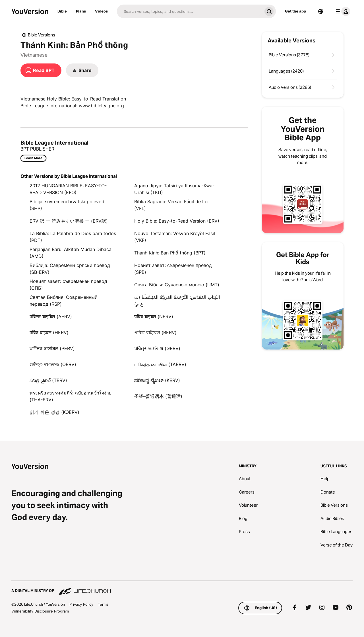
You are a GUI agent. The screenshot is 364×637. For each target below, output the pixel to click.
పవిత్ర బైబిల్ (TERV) (48, 380)
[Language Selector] (321, 11)
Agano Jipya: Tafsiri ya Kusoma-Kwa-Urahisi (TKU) (174, 189)
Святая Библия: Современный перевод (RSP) (64, 301)
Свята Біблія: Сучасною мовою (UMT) (177, 285)
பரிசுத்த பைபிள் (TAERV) (160, 364)
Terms (103, 604)
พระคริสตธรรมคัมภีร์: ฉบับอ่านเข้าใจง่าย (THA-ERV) (71, 396)
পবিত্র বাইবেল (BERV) (155, 332)
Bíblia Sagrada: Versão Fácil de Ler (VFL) (172, 205)
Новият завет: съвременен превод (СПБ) (68, 285)
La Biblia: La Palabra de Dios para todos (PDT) (73, 237)
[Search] (190, 11)
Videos (101, 11)
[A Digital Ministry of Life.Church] (182, 588)
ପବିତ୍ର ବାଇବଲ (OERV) (53, 364)
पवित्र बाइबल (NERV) (154, 317)
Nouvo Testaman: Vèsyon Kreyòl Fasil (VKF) (175, 237)
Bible (62, 11)
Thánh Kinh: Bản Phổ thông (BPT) (170, 253)
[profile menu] (342, 11)
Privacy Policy (81, 604)
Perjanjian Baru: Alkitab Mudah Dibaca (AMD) (71, 253)
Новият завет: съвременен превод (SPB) (173, 269)
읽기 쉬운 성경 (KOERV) (54, 412)
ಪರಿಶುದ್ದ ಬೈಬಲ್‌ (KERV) (157, 380)
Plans (81, 11)
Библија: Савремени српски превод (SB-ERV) (70, 269)
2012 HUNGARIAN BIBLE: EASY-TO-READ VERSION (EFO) (68, 189)
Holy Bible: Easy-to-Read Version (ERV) (177, 221)
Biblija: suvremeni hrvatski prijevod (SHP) (67, 205)
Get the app (295, 11)
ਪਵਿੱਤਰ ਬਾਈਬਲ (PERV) (52, 348)
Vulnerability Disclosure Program (40, 611)
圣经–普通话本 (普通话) (158, 396)
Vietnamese (34, 55)
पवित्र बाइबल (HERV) (49, 332)
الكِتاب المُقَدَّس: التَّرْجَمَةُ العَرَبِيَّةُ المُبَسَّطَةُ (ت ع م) (177, 301)
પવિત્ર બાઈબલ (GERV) (157, 348)
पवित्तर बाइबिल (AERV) (51, 317)
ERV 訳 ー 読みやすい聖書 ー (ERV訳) (69, 221)
